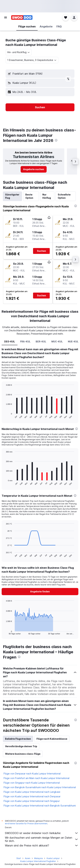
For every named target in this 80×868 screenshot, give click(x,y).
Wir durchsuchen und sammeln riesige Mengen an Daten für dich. (42, 839)
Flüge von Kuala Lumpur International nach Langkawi (32, 792)
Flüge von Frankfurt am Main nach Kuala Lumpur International (36, 778)
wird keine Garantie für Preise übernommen (26, 824)
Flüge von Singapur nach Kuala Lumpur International (32, 783)
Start (19, 858)
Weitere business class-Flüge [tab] (23, 754)
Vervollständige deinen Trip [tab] (21, 746)
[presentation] (56, 140)
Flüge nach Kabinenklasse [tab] (52, 739)
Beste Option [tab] (29, 196)
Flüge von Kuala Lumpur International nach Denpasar (32, 796)
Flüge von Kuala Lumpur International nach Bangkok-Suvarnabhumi (40, 806)
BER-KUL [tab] (41, 342)
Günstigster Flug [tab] (12, 196)
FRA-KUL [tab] (25, 342)
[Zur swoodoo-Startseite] (22, 17)
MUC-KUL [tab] (57, 342)
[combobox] (19, 52)
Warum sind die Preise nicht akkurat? (42, 845)
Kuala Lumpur (53, 858)
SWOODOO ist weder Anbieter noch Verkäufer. (42, 833)
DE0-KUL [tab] (10, 342)
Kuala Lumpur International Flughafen (38, 861)
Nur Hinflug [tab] (47, 196)
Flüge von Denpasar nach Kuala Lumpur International (32, 774)
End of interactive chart (4, 416)
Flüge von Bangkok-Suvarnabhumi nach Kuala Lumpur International (40, 787)
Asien (28, 858)
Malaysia (38, 858)
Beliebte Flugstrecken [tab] (18, 739)
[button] (6, 17)
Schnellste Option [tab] (64, 196)
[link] (34, 169)
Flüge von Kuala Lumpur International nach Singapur (32, 801)
